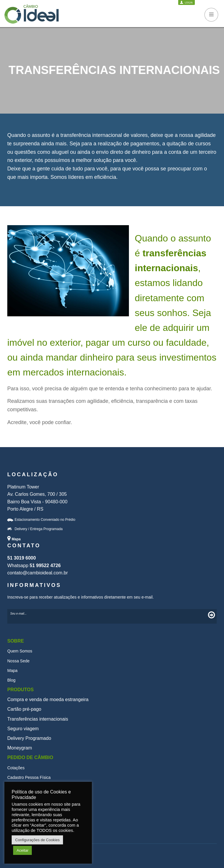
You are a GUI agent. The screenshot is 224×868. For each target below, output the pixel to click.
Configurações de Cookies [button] (37, 840)
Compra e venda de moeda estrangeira (48, 699)
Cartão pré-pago (24, 709)
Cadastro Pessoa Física (29, 777)
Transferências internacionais (38, 719)
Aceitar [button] (22, 850)
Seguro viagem (23, 729)
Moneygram (20, 748)
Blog (11, 680)
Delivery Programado (29, 738)
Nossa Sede (18, 661)
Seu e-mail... (18, 614)
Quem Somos (20, 651)
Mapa (12, 671)
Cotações (16, 768)
